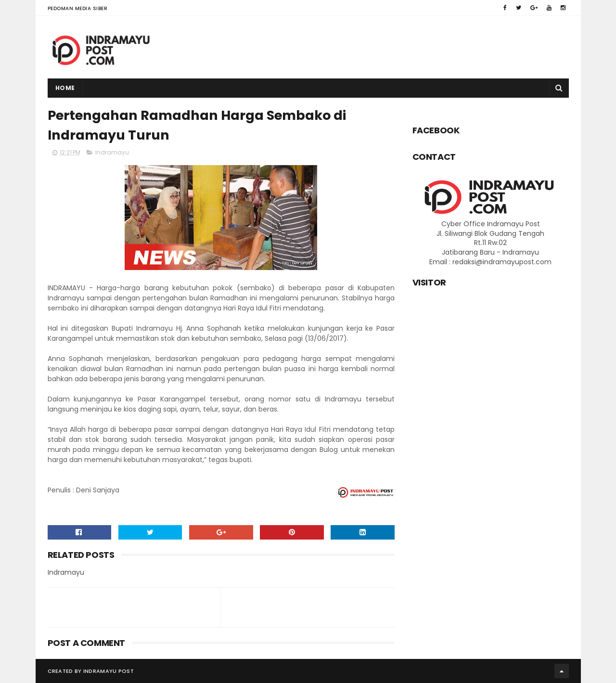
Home (65, 88)
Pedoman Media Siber (78, 8)
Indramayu (112, 152)
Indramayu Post (109, 671)
